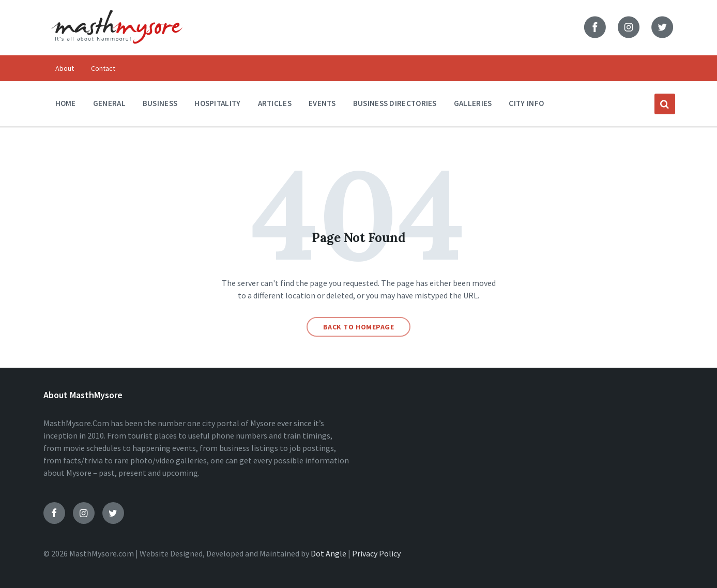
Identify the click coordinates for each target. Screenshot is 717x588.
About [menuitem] (65, 68)
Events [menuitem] (322, 103)
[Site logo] (117, 51)
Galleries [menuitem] (473, 103)
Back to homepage (359, 327)
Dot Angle (329, 553)
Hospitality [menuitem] (217, 103)
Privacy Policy (376, 553)
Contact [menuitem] (103, 68)
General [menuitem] (109, 103)
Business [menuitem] (160, 103)
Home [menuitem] (66, 103)
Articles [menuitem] (275, 103)
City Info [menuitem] (526, 103)
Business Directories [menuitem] (395, 103)
